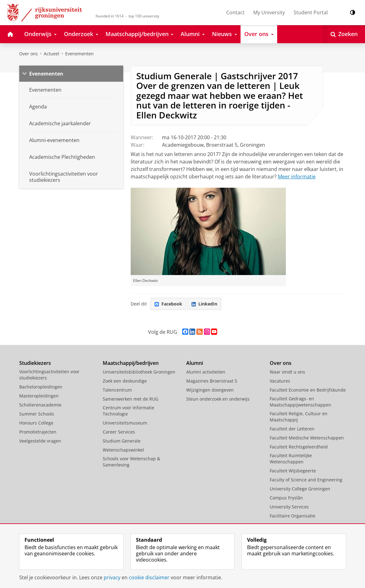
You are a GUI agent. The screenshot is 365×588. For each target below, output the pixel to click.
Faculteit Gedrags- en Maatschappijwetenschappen (300, 402)
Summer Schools (37, 414)
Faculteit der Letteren (292, 429)
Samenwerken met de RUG (131, 399)
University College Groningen (300, 489)
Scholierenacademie (40, 405)
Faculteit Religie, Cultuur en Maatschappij (299, 417)
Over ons (29, 54)
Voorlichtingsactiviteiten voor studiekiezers (49, 375)
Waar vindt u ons (287, 372)
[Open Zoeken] (344, 34)
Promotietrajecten (38, 432)
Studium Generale (122, 441)
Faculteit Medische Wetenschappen (307, 438)
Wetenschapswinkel (123, 450)
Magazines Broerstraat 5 (212, 381)
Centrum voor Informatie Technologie (128, 411)
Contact (235, 12)
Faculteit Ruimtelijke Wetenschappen (291, 459)
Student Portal (311, 12)
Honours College (36, 423)
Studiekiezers (35, 363)
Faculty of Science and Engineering (306, 480)
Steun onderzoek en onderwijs (218, 399)
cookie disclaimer (149, 577)
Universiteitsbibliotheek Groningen (139, 372)
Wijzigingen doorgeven (210, 390)
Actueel (52, 54)
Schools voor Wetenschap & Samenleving (131, 462)
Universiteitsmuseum (125, 423)
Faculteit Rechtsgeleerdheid (299, 447)
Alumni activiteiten (206, 372)
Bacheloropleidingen (41, 387)
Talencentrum (117, 390)
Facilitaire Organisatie (293, 516)
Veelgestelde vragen (40, 441)
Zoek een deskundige (125, 381)
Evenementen (79, 54)
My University (269, 12)
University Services (289, 507)
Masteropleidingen (39, 396)
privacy (112, 577)
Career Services (119, 432)
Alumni (195, 363)
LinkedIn (204, 304)
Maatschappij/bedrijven (131, 363)
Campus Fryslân (286, 498)
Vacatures (280, 381)
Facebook (168, 304)
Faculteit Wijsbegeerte (293, 471)
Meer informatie (297, 177)
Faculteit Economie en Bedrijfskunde (308, 390)
